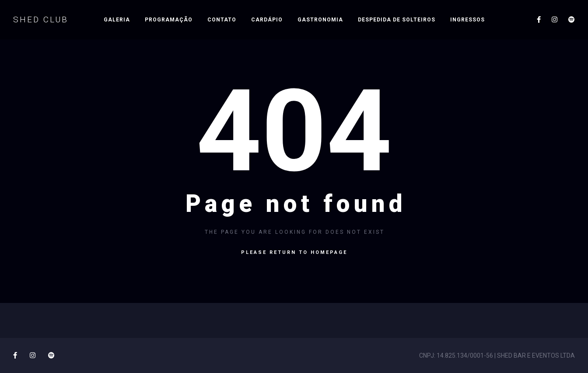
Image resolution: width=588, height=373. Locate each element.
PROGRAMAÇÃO (169, 20)
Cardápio (267, 20)
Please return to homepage (294, 252)
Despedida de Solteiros (397, 20)
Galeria (117, 20)
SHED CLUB (41, 19)
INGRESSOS (467, 20)
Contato (222, 20)
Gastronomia (320, 20)
